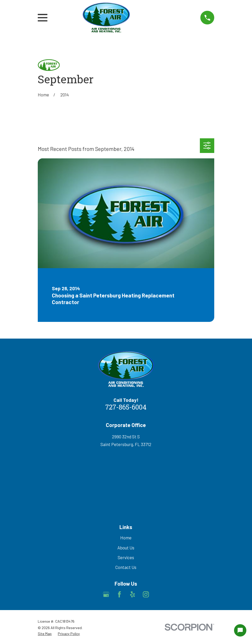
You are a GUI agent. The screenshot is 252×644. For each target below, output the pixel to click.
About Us (126, 548)
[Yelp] (133, 594)
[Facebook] (119, 594)
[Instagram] (146, 594)
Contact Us (126, 567)
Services (126, 557)
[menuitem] (45, 634)
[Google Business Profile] (106, 594)
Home (126, 538)
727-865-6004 (126, 408)
